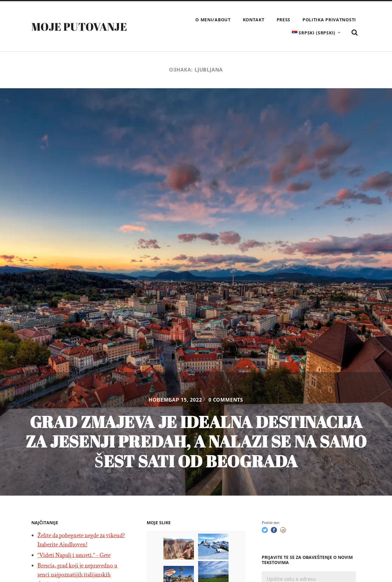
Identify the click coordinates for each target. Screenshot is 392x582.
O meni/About (213, 20)
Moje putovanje (79, 26)
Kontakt (254, 20)
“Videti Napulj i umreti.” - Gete (74, 555)
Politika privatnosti (329, 20)
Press (284, 20)
